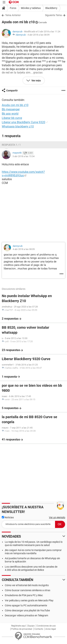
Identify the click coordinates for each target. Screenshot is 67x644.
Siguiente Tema (53, 15)
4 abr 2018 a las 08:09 (39, 35)
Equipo (31, 626)
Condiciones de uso (46, 626)
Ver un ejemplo (57, 517)
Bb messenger (11, 109)
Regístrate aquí (18, 626)
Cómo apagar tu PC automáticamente (26, 605)
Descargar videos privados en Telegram (26, 615)
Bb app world (10, 114)
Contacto (39, 629)
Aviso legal (51, 629)
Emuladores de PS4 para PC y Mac (24, 595)
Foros (13, 8)
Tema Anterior (13, 15)
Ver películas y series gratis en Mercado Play (29, 600)
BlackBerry (51, 8)
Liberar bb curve (12, 118)
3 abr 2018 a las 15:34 (23, 156)
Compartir (12, 91)
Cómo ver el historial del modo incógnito (27, 585)
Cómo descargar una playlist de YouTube (27, 610)
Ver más (36, 81)
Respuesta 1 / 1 (11, 145)
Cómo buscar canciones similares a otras (28, 590)
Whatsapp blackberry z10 (18, 126)
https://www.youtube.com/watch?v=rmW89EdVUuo (23, 174)
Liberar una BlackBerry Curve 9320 (23, 122)
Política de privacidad (22, 629)
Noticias (8, 517)
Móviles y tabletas (31, 8)
